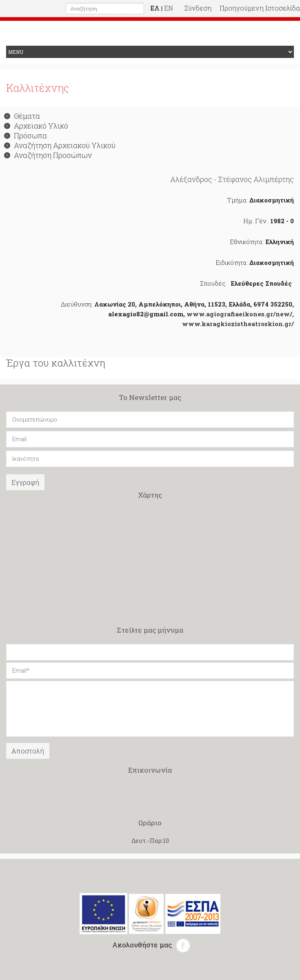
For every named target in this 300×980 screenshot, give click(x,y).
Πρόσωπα (26, 136)
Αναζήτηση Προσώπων (48, 155)
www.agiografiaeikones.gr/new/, (240, 314)
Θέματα (22, 116)
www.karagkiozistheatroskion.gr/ (238, 324)
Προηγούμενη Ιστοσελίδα (260, 8)
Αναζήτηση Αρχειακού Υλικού (60, 145)
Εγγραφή (25, 482)
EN (169, 8)
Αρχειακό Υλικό (36, 126)
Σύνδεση (198, 8)
